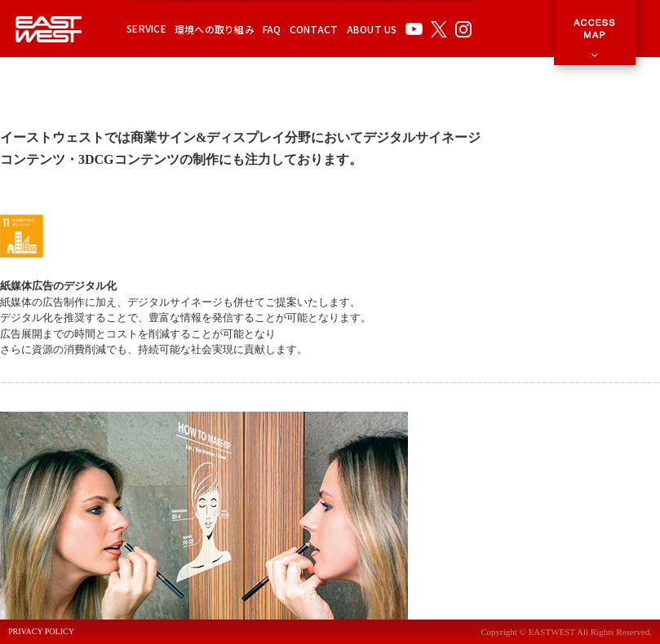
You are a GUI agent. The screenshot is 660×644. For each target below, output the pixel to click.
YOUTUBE (414, 29)
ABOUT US (372, 29)
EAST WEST (49, 29)
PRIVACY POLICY (41, 632)
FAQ (272, 29)
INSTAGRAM (463, 29)
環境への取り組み (215, 29)
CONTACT (314, 29)
